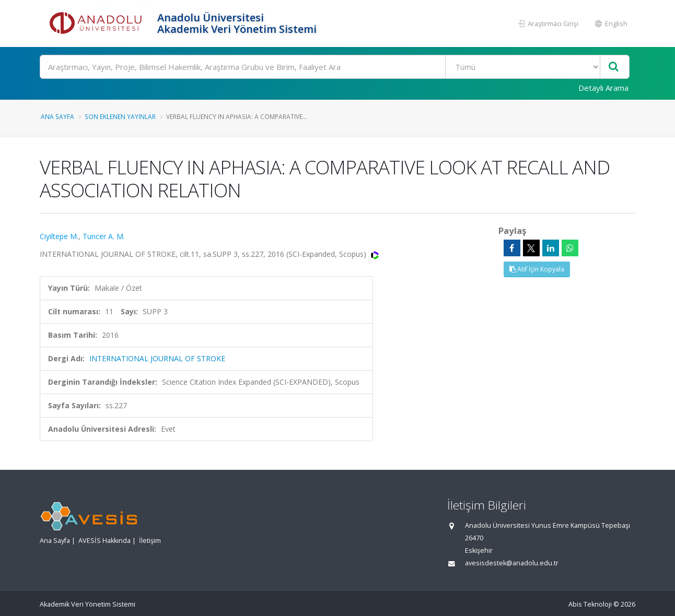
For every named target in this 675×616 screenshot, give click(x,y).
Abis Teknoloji (590, 604)
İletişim (150, 541)
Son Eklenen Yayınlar (120, 116)
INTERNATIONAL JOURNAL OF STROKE (157, 358)
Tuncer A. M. (104, 236)
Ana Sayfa (57, 116)
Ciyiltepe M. (59, 236)
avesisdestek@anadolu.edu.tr (512, 563)
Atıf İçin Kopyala (537, 269)
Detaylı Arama (603, 88)
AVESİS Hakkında (104, 541)
